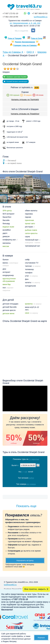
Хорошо (41, 637)
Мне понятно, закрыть (35, 589)
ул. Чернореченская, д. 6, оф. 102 (25, 23)
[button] (12, 199)
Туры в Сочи (37, 38)
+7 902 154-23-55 (10, 17)
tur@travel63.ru (41, 17)
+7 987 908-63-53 (40, 13)
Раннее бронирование (25, 42)
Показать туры (25, 489)
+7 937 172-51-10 (10, 13)
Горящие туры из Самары (25, 45)
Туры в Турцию (15, 38)
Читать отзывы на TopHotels (25, 99)
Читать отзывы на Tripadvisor (25, 114)
